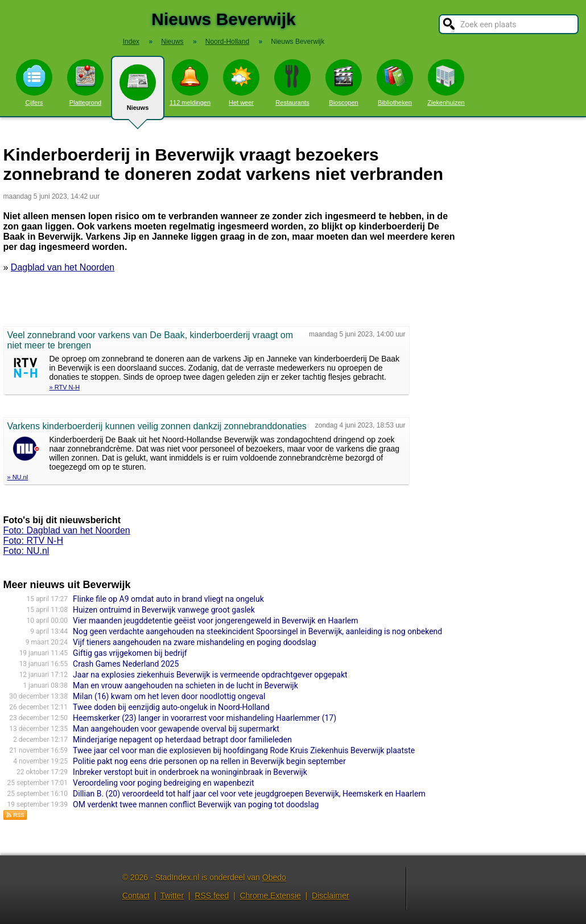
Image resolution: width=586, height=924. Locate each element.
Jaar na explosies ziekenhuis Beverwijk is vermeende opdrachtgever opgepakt (210, 675)
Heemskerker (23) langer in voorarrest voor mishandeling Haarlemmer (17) (205, 718)
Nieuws (138, 92)
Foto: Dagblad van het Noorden (67, 530)
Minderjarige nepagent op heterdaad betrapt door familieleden (182, 740)
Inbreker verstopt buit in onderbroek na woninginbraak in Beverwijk (190, 772)
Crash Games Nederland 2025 (126, 664)
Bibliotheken (395, 83)
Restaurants (292, 83)
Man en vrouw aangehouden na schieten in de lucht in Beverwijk (185, 685)
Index (131, 42)
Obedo (274, 877)
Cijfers (34, 83)
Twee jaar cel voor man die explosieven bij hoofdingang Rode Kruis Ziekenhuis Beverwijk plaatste (244, 750)
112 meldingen (190, 83)
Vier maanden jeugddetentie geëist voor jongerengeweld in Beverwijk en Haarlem (215, 621)
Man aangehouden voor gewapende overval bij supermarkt (176, 729)
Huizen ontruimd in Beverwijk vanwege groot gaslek (164, 610)
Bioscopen (344, 83)
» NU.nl (18, 477)
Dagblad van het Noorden (63, 267)
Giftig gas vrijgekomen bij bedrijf (130, 653)
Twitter (172, 896)
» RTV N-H (65, 387)
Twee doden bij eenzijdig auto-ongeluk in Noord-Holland (171, 707)
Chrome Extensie (270, 896)
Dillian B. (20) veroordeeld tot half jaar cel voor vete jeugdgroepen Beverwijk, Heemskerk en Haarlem (249, 794)
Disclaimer (330, 896)
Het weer (241, 83)
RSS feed (212, 896)
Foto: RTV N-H (34, 541)
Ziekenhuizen (446, 83)
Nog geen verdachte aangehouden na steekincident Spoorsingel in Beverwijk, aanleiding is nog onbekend (257, 631)
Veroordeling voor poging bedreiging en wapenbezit (163, 783)
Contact (136, 896)
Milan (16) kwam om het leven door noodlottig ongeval (169, 696)
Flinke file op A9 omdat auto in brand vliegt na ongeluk (168, 599)
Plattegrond (85, 83)
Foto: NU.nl (26, 551)
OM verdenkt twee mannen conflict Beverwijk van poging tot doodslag (196, 804)
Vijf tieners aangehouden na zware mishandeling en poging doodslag (194, 642)
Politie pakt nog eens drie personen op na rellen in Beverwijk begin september (209, 761)
